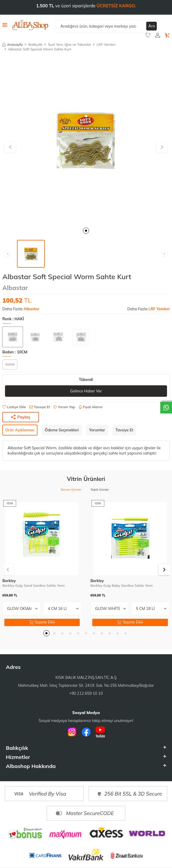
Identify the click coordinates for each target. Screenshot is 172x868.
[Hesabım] (158, 35)
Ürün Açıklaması (20, 430)
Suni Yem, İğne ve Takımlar (70, 44)
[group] (86, 140)
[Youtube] (100, 732)
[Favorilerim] (148, 35)
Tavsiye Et (40, 407)
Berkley (9, 581)
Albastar (15, 288)
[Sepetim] (167, 35)
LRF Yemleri (106, 44)
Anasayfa (13, 44)
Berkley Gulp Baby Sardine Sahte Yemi (122, 585)
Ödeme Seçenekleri (62, 430)
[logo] (30, 25)
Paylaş (21, 417)
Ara (151, 26)
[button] (86, 231)
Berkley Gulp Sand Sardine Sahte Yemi (34, 585)
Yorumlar (97, 430)
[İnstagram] (72, 732)
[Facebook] (86, 732)
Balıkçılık (35, 44)
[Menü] (5, 25)
